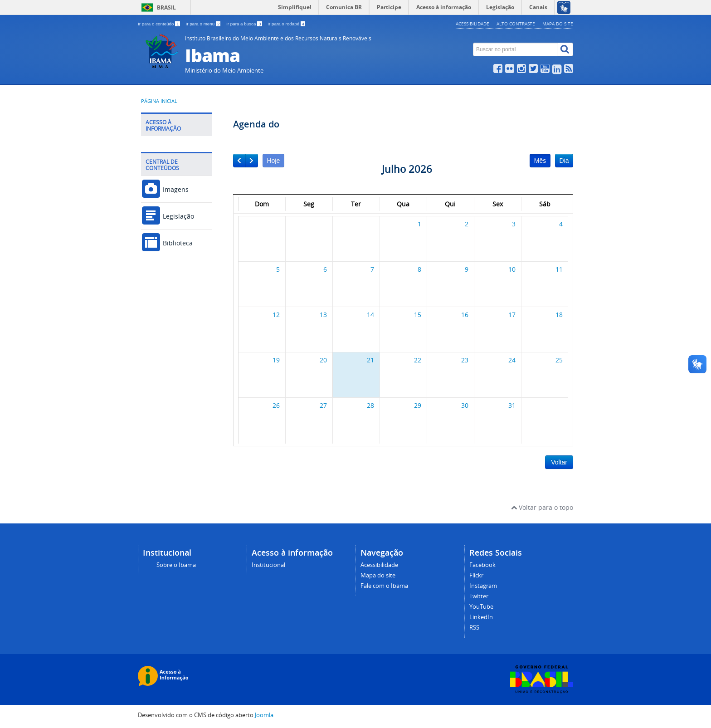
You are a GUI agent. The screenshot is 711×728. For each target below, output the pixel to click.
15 (418, 315)
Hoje (273, 161)
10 (512, 269)
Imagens (165, 189)
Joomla (264, 715)
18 (559, 315)
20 (323, 360)
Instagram (483, 586)
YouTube (481, 607)
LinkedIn (481, 617)
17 (512, 315)
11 (559, 269)
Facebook (482, 565)
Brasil (166, 7)
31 (512, 405)
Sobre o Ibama (176, 565)
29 (418, 405)
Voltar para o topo (542, 507)
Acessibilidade (472, 24)
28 (370, 405)
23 (465, 360)
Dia (564, 161)
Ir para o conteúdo (159, 24)
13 (323, 315)
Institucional (268, 565)
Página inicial (159, 101)
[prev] (239, 160)
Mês (540, 161)
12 (276, 315)
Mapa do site (558, 24)
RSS (474, 628)
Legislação (168, 216)
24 (512, 360)
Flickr (476, 575)
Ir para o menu (204, 24)
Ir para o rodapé (286, 24)
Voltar (559, 462)
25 (559, 360)
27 (323, 405)
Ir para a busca (245, 24)
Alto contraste (516, 24)
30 (465, 405)
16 (465, 315)
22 (418, 360)
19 (276, 360)
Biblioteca (167, 243)
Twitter (479, 596)
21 (370, 360)
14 (370, 315)
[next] (252, 160)
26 (276, 405)
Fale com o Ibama (384, 586)
